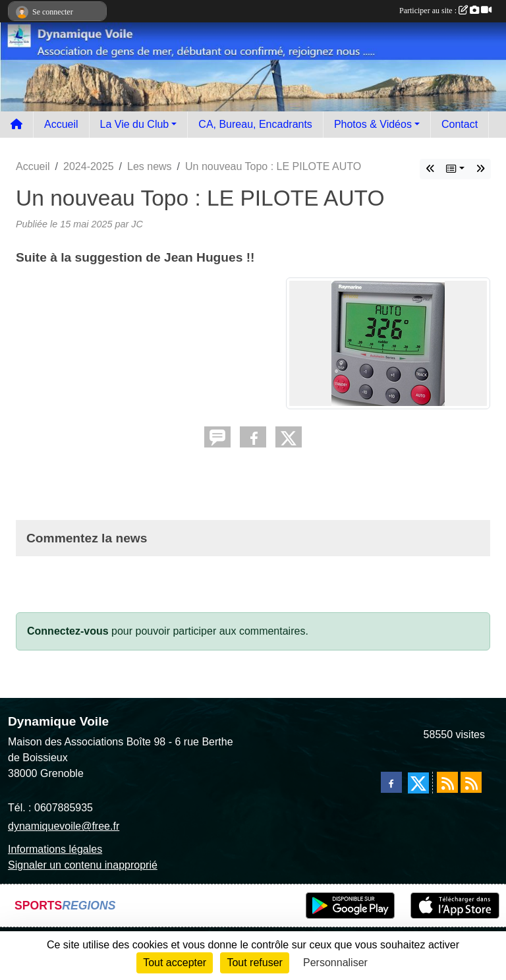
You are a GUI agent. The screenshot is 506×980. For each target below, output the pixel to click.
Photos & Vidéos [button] (373, 124)
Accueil (61, 124)
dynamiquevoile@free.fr (64, 826)
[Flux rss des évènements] (471, 782)
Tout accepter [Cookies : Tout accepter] (175, 963)
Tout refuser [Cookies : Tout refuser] (254, 963)
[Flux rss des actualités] (447, 782)
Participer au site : (445, 11)
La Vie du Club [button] (135, 124)
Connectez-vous (68, 631)
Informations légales (55, 849)
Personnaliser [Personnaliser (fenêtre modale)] (335, 963)
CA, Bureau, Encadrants (255, 124)
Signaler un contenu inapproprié (83, 865)
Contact (460, 124)
